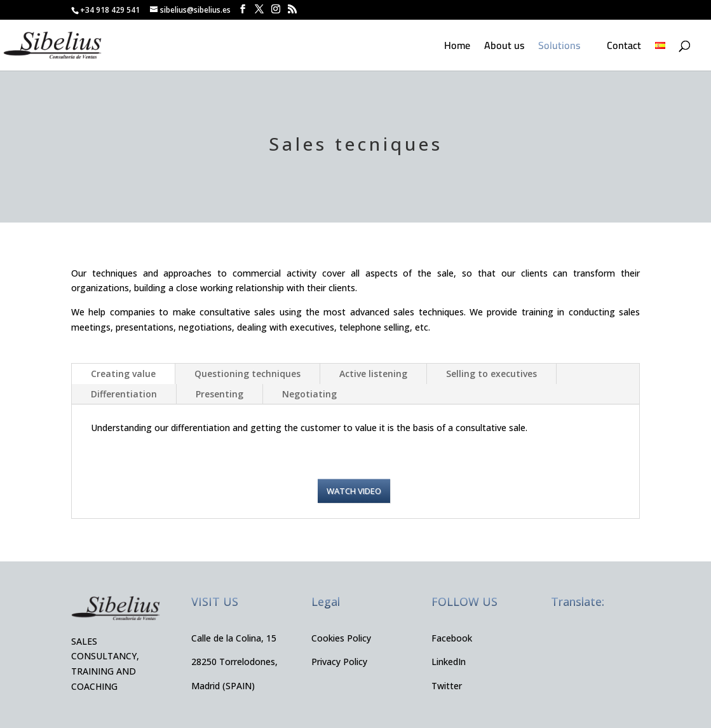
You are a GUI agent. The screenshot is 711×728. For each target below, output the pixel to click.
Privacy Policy (339, 662)
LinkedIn (449, 662)
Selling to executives (491, 374)
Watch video (354, 491)
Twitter (447, 686)
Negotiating (309, 394)
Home (457, 48)
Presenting (220, 394)
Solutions (559, 48)
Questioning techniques (247, 374)
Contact (624, 48)
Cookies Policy (341, 638)
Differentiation (124, 394)
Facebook (452, 638)
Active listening (373, 374)
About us (504, 48)
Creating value (123, 374)
